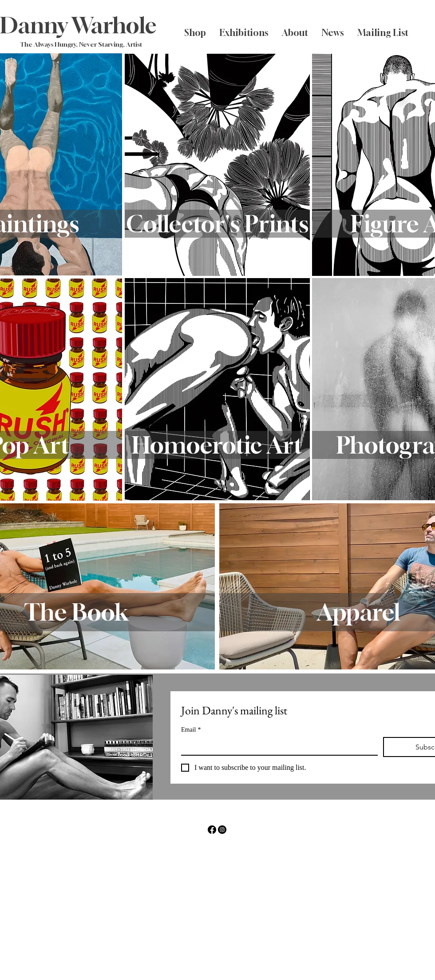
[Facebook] (212, 830)
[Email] (277, 746)
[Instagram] (222, 830)
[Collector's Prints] (217, 224)
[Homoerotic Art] (217, 445)
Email (191, 730)
